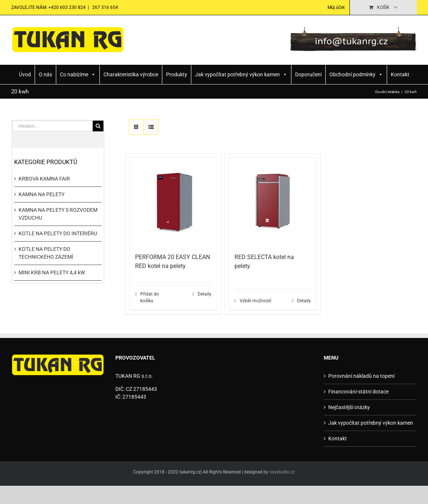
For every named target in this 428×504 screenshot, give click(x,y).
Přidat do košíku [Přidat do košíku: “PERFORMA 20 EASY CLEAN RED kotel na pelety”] (150, 297)
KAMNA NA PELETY (41, 194)
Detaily (205, 294)
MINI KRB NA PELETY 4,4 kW (52, 272)
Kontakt (400, 74)
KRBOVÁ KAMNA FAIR (44, 179)
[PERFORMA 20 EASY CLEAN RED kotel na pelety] (173, 202)
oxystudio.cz (282, 472)
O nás (45, 74)
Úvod (25, 74)
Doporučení (308, 74)
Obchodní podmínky (356, 74)
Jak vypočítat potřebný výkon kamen (241, 74)
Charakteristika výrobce (131, 74)
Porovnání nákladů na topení (361, 376)
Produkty (177, 74)
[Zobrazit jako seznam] (151, 127)
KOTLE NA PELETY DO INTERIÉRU (58, 233)
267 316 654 (105, 7)
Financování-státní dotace (358, 392)
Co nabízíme (78, 74)
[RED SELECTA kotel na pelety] (273, 202)
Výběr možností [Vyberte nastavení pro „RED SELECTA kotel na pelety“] (255, 301)
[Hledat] (98, 126)
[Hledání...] (52, 126)
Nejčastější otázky (349, 407)
